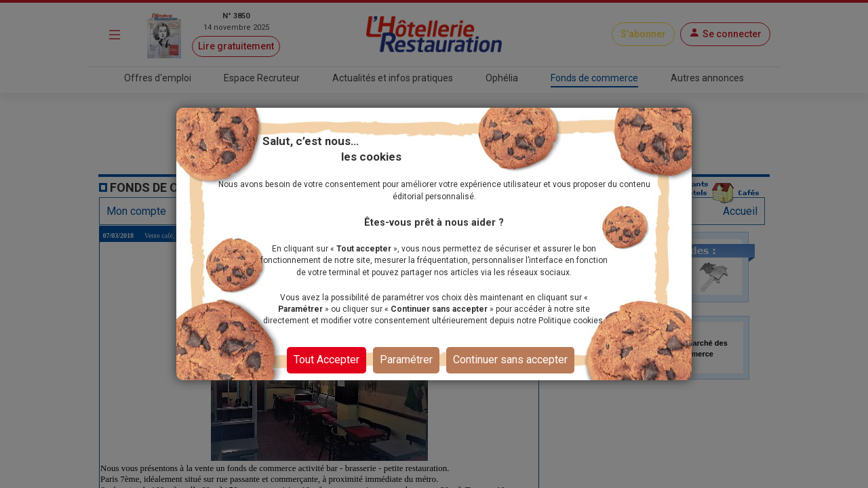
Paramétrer (406, 360)
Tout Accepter (327, 360)
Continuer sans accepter (510, 360)
